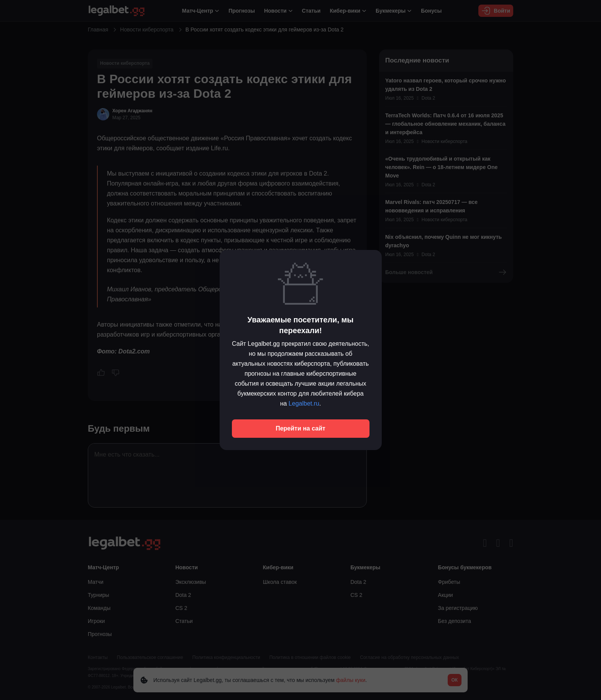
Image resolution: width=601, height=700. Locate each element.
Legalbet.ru (304, 403)
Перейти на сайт (300, 428)
